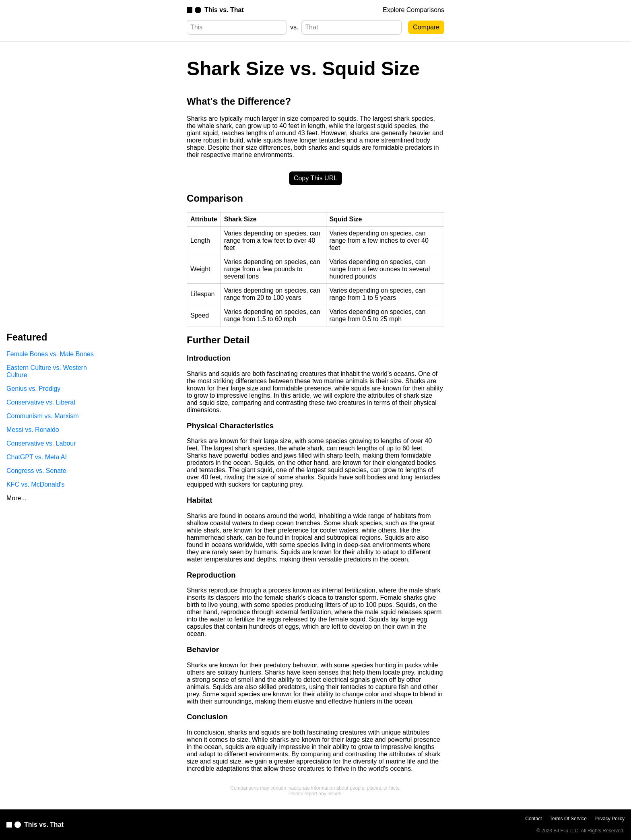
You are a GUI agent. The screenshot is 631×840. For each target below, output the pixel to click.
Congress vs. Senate (36, 471)
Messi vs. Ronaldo (33, 430)
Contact (533, 819)
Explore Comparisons (413, 10)
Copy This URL (315, 178)
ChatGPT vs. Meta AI (37, 457)
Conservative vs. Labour (41, 443)
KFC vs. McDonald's (35, 484)
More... (16, 498)
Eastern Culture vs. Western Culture (47, 371)
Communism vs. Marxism (43, 416)
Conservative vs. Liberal (41, 402)
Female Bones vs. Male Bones (50, 354)
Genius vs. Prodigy (33, 389)
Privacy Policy (609, 819)
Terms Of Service (568, 819)
